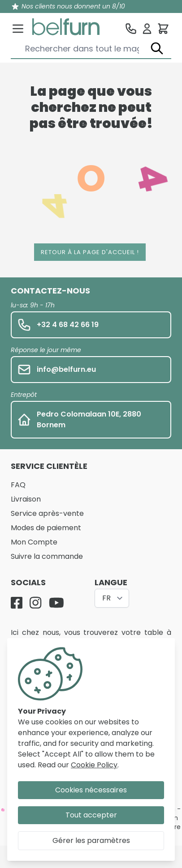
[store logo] (66, 27)
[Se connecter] (147, 29)
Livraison (26, 499)
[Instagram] (35, 603)
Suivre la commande (47, 556)
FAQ (18, 485)
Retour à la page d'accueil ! (90, 252)
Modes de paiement (46, 528)
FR (106, 598)
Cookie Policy (94, 765)
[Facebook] (17, 603)
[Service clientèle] (131, 29)
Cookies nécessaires (91, 790)
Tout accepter (91, 815)
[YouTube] (56, 603)
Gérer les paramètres (91, 840)
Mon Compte (34, 542)
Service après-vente (47, 513)
